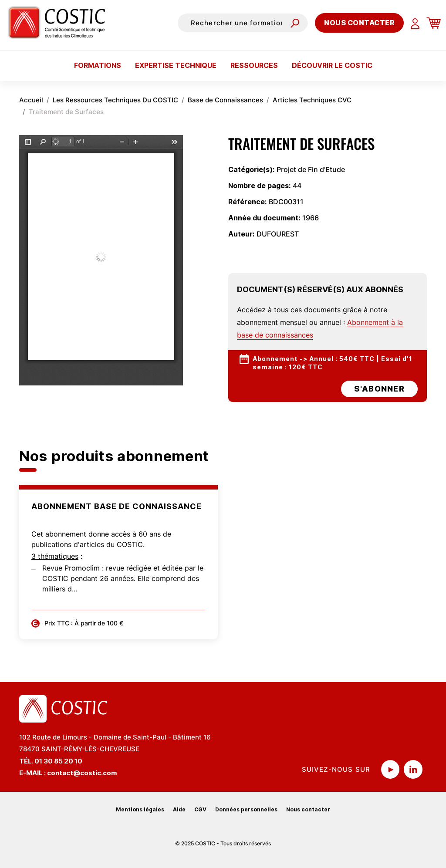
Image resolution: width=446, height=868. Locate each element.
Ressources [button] (254, 65)
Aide (179, 809)
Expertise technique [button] (176, 65)
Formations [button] (98, 65)
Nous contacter (359, 23)
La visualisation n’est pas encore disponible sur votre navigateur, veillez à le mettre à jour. (101, 260)
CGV (200, 809)
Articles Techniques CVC (312, 100)
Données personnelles (246, 809)
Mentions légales (140, 809)
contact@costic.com (82, 773)
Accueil (31, 100)
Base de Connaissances (225, 100)
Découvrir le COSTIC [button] (332, 65)
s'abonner (379, 389)
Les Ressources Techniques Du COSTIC (115, 100)
